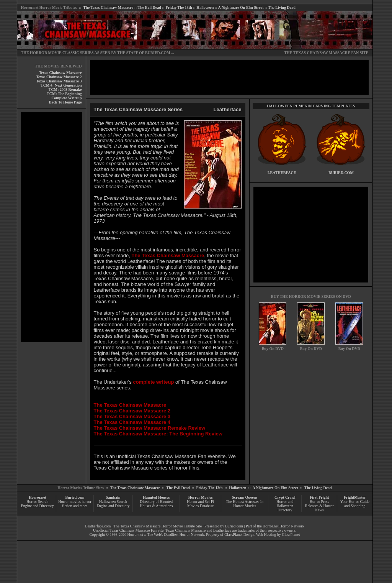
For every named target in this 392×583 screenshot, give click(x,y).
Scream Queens (245, 497)
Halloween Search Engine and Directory (113, 504)
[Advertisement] (51, 227)
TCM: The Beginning (64, 94)
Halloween (205, 7)
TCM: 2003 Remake (65, 90)
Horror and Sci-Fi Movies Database (200, 504)
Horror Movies (201, 497)
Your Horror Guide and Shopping (355, 504)
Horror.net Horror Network (283, 526)
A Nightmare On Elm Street (241, 7)
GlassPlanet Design (239, 535)
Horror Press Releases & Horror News (319, 506)
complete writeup (153, 382)
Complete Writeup (66, 98)
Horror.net (30, 7)
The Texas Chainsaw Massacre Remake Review (150, 428)
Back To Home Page (65, 102)
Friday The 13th (179, 7)
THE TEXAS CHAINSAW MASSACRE (317, 53)
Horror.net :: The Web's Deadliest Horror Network (166, 535)
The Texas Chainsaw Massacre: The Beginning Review (158, 434)
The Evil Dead (149, 7)
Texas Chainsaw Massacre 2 (59, 77)
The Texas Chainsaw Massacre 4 (132, 422)
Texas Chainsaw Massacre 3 (59, 81)
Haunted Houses (156, 497)
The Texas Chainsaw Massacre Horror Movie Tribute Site (158, 526)
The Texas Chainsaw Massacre (108, 7)
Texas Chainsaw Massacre (60, 73)
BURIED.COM (158, 53)
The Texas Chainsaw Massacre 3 (132, 416)
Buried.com (75, 497)
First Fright (319, 497)
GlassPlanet (291, 535)
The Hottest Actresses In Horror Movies (245, 504)
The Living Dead (282, 7)
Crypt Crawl (285, 497)
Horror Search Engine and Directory (38, 504)
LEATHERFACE (282, 173)
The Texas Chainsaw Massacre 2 (132, 411)
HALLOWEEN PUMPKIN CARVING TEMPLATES (311, 106)
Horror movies (69, 502)
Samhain (113, 497)
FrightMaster (355, 497)
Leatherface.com (98, 526)
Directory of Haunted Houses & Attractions (156, 504)
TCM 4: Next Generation (61, 85)
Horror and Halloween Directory (285, 506)
